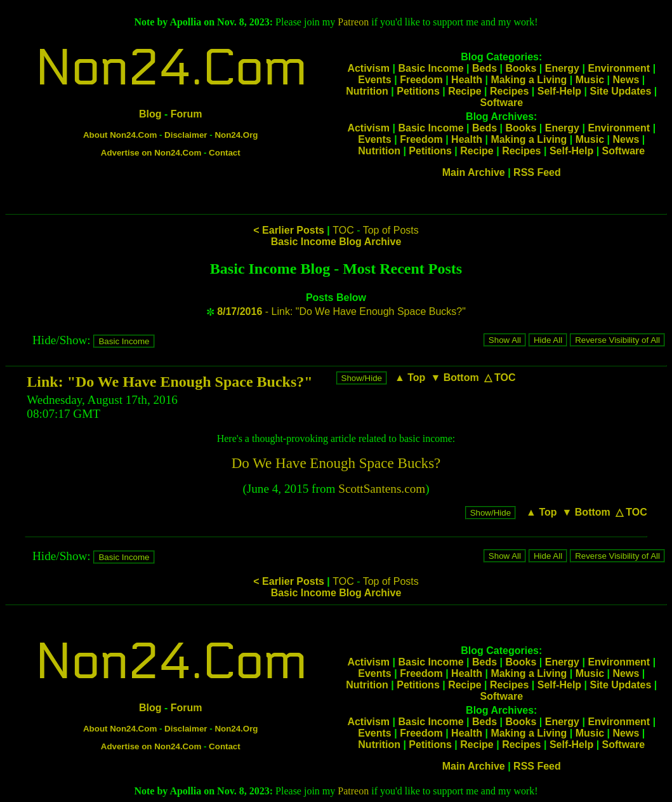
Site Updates (620, 91)
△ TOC (500, 378)
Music (590, 80)
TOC (343, 230)
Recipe (464, 91)
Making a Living (529, 80)
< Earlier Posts (289, 230)
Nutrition (367, 91)
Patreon (353, 22)
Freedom (421, 80)
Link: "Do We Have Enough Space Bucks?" (169, 382)
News (626, 80)
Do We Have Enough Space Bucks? (336, 463)
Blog (150, 114)
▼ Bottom (454, 378)
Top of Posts (391, 230)
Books (521, 68)
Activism (368, 68)
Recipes (509, 91)
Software (501, 103)
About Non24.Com (120, 135)
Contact (225, 153)
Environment (619, 68)
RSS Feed (537, 172)
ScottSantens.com (382, 489)
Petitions (418, 91)
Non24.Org (236, 135)
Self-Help (559, 91)
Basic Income (431, 68)
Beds (484, 68)
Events (374, 80)
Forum (187, 114)
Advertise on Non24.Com (151, 153)
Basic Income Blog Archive (336, 242)
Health (467, 80)
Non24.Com (171, 68)
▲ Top (410, 378)
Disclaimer (186, 135)
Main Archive (474, 172)
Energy (562, 68)
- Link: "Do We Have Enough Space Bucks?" (341, 311)
